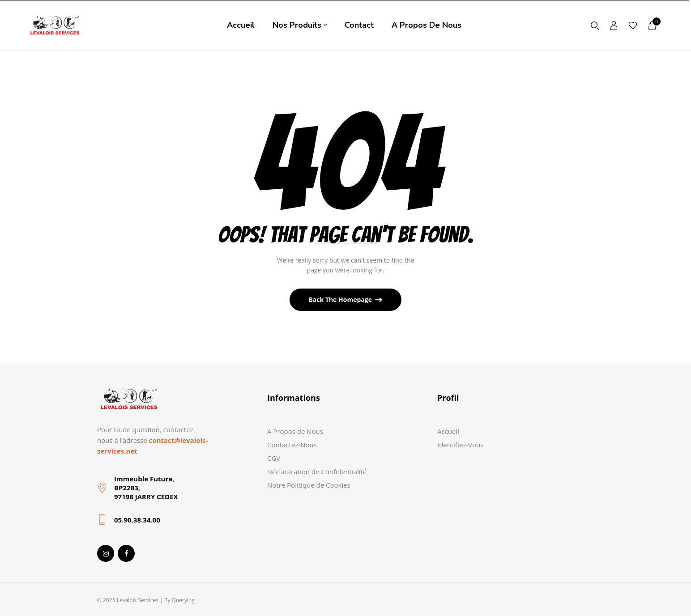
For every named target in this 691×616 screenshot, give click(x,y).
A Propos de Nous (295, 431)
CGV (274, 458)
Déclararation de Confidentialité (317, 472)
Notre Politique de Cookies (309, 485)
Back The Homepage (341, 300)
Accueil (448, 431)
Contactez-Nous (292, 445)
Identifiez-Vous (461, 445)
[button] (653, 25)
